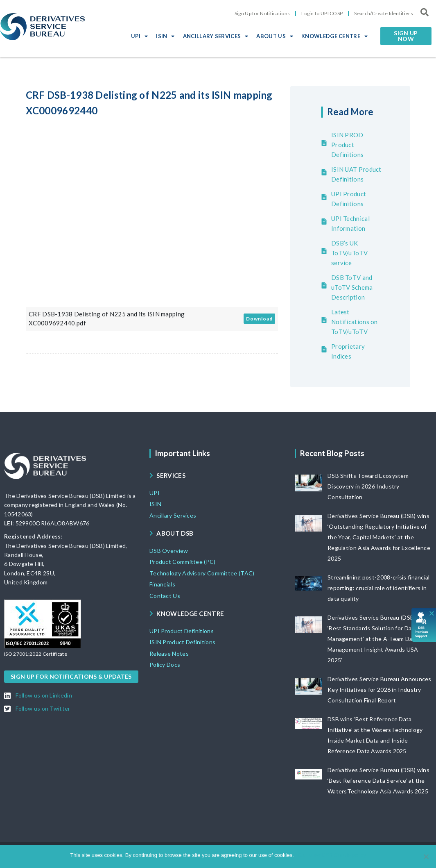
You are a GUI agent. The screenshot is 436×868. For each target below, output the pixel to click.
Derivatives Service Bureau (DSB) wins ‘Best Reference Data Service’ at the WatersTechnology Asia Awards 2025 (378, 781)
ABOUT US (275, 36)
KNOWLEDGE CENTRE (334, 36)
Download (259, 319)
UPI (139, 36)
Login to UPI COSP (322, 13)
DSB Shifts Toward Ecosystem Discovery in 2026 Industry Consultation (368, 486)
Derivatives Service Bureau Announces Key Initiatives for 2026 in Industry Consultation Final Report (380, 690)
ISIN (165, 36)
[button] (406, 36)
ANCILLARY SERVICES (216, 36)
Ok (302, 855)
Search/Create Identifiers (384, 13)
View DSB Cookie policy (337, 855)
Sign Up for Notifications (262, 13)
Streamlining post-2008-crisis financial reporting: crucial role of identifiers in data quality (379, 588)
